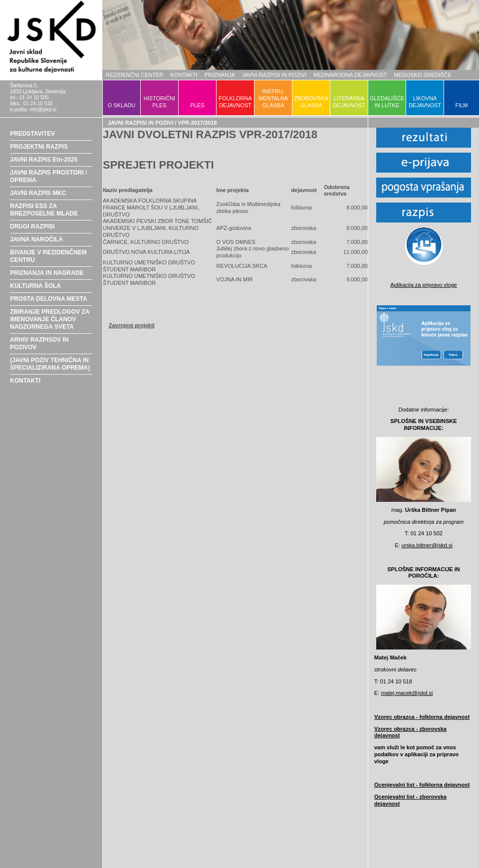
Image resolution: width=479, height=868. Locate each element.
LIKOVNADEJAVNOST (425, 102)
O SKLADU (122, 105)
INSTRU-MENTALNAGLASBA (273, 98)
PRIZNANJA (220, 75)
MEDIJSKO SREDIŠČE (423, 75)
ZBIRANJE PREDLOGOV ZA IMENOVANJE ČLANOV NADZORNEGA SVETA (50, 319)
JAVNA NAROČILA (36, 239)
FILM (461, 105)
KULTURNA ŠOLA (35, 286)
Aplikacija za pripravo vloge (423, 285)
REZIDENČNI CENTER (135, 75)
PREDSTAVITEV (32, 134)
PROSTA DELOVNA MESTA (49, 299)
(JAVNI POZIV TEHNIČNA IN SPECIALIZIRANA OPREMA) (50, 364)
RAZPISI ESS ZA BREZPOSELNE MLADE (44, 210)
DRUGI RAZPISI (32, 226)
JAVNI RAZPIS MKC (38, 193)
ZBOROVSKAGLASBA (311, 102)
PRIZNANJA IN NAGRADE (47, 273)
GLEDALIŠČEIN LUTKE (387, 102)
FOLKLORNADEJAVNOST (235, 102)
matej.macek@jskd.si (407, 693)
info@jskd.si (43, 109)
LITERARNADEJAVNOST (349, 102)
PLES (197, 105)
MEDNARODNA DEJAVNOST (350, 75)
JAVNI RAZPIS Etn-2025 (44, 160)
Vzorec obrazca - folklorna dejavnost (422, 717)
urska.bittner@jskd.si (427, 545)
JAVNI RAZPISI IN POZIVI (274, 75)
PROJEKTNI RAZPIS (39, 147)
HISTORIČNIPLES (159, 102)
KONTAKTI (184, 75)
